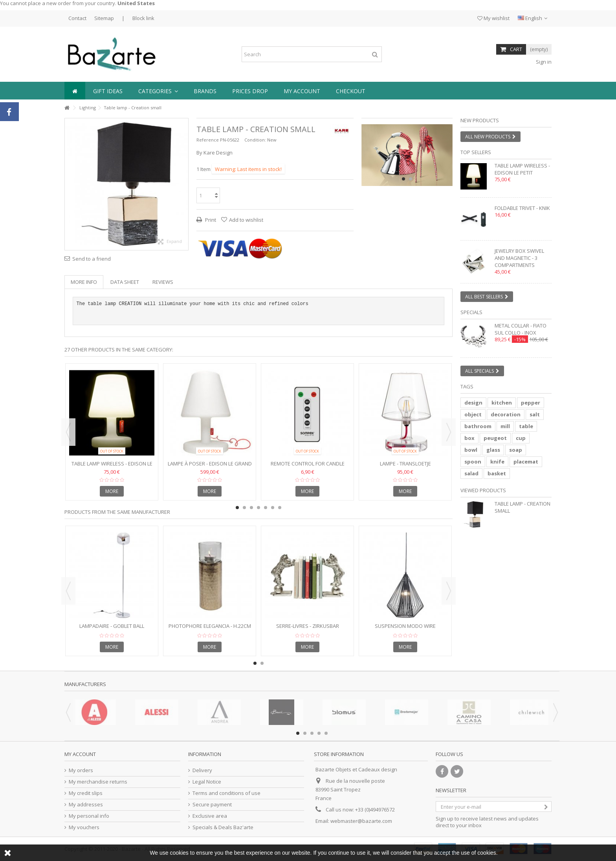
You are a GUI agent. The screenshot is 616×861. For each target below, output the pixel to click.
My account (80, 754)
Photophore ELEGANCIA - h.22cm (210, 626)
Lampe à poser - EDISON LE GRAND (210, 464)
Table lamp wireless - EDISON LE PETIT (112, 467)
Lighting (88, 108)
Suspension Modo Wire (405, 626)
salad (471, 473)
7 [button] (280, 508)
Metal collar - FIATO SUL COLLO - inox (521, 329)
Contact (77, 18)
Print (210, 220)
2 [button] (411, 179)
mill (505, 426)
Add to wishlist (246, 220)
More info (84, 282)
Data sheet (125, 282)
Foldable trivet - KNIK (522, 208)
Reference (208, 140)
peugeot (495, 438)
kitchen (502, 403)
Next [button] (449, 432)
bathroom (478, 426)
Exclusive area (210, 816)
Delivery (202, 770)
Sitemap (104, 18)
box (469, 438)
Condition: (255, 140)
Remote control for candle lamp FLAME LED (308, 467)
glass (493, 450)
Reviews (163, 282)
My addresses (86, 805)
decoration (506, 414)
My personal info (89, 816)
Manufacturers (85, 684)
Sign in (543, 62)
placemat (526, 462)
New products (480, 120)
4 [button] (258, 508)
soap (516, 450)
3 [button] (251, 508)
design (473, 403)
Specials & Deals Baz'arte (223, 827)
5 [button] (266, 508)
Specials (471, 312)
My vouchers (84, 827)
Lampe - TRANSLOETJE (405, 464)
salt (535, 414)
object (473, 414)
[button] (158, 91)
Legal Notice (207, 782)
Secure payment (212, 805)
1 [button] (403, 179)
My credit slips (86, 793)
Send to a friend (92, 259)
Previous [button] (68, 432)
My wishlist (493, 18)
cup (521, 438)
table (526, 426)
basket (497, 473)
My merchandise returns (98, 782)
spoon (473, 462)
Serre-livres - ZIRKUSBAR (308, 626)
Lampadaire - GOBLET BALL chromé (112, 629)
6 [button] (273, 508)
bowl (471, 450)
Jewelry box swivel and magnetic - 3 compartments (519, 258)
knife (497, 462)
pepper (531, 403)
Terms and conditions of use (226, 793)
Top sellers (476, 152)
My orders (81, 770)
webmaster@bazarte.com (361, 821)
